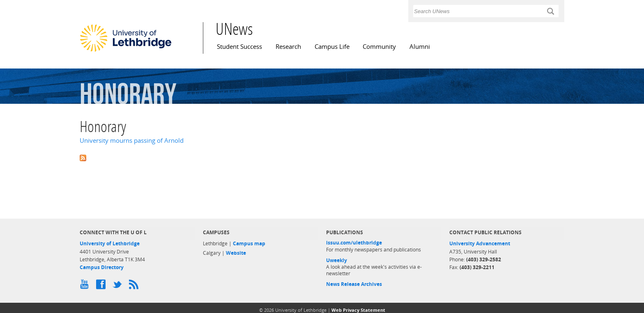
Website (236, 253)
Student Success (239, 47)
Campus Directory (102, 267)
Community (379, 47)
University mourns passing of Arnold (132, 141)
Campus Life (332, 47)
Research (288, 47)
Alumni (420, 47)
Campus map (249, 243)
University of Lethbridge (110, 243)
